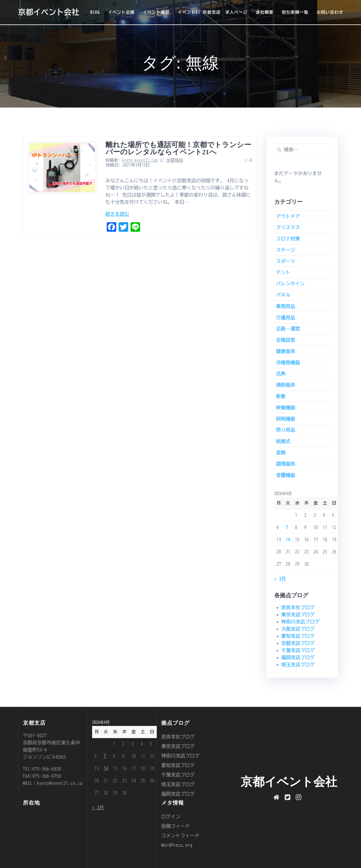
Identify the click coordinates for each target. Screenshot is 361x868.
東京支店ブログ (298, 615)
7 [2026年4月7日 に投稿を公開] (287, 527)
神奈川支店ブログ (300, 622)
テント (283, 272)
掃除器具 (286, 385)
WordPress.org (177, 845)
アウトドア (288, 216)
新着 (281, 396)
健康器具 (286, 351)
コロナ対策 (288, 239)
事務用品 (286, 306)
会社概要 (264, 12)
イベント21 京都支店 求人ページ (213, 12)
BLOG (95, 12)
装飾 (281, 452)
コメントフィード (180, 836)
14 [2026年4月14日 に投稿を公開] (288, 540)
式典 (281, 374)
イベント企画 (121, 12)
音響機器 (175, 160)
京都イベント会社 (49, 12)
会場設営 (286, 340)
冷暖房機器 (288, 363)
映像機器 (286, 407)
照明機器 (286, 419)
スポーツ (286, 261)
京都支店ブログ (298, 643)
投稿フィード (176, 826)
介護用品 (286, 318)
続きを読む (117, 214)
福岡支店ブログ (298, 657)
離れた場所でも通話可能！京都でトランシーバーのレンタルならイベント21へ (178, 148)
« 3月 (280, 579)
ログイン (171, 816)
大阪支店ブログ (298, 629)
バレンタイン (290, 284)
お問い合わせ (330, 12)
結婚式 (283, 441)
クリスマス (288, 227)
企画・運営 (288, 329)
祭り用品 (286, 430)
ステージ (286, 250)
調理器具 (286, 464)
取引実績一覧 (295, 12)
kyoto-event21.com (140, 160)
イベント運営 (156, 12)
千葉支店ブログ (298, 650)
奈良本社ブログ (298, 607)
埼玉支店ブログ (298, 665)
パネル (283, 295)
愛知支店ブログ (298, 636)
